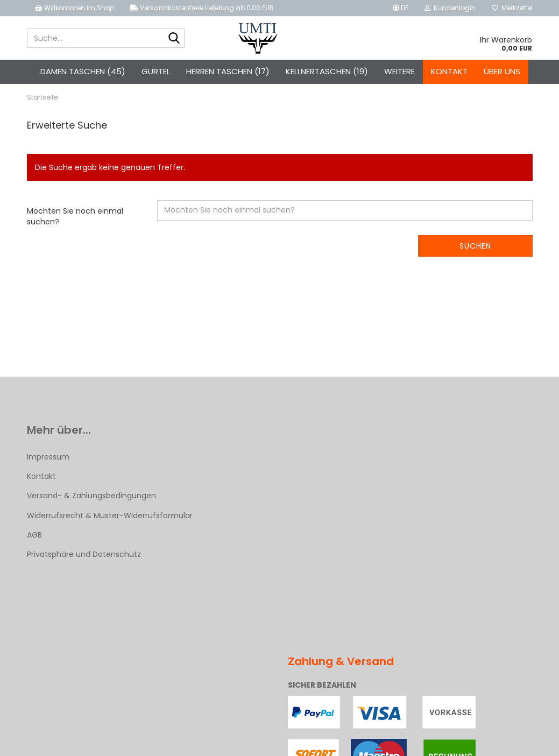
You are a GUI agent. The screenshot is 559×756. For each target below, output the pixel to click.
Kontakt (449, 71)
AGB (34, 535)
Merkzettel (512, 8)
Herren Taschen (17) (228, 71)
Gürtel (156, 71)
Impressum (48, 457)
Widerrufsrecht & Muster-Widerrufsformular (110, 515)
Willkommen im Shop (75, 8)
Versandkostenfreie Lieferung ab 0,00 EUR (202, 8)
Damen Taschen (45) (83, 71)
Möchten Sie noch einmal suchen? (75, 216)
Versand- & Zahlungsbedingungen (91, 496)
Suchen (475, 246)
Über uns (502, 71)
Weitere (399, 71)
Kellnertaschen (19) (327, 71)
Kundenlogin (450, 8)
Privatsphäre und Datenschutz (84, 554)
